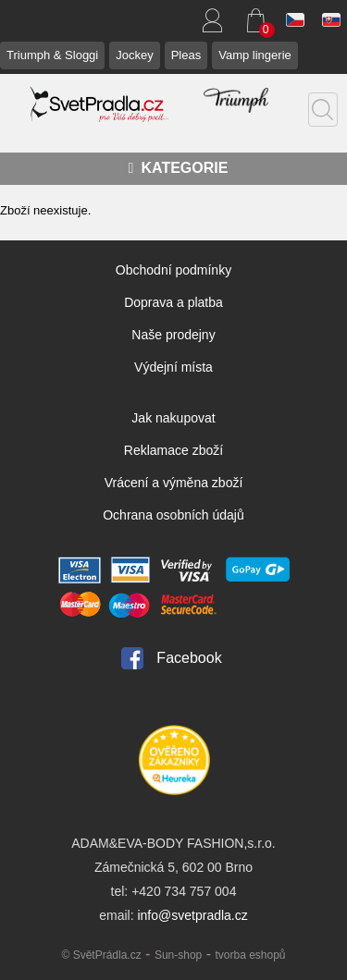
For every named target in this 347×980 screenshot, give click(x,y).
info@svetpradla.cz (192, 915)
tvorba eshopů (250, 955)
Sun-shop (178, 955)
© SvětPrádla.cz (101, 955)
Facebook (189, 658)
